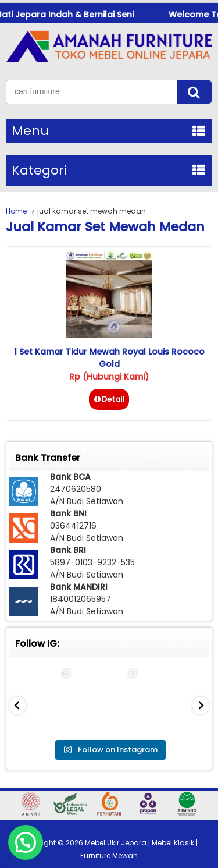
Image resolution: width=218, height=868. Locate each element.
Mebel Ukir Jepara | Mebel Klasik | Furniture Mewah (139, 849)
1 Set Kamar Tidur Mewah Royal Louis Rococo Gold (109, 358)
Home (16, 211)
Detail (109, 399)
